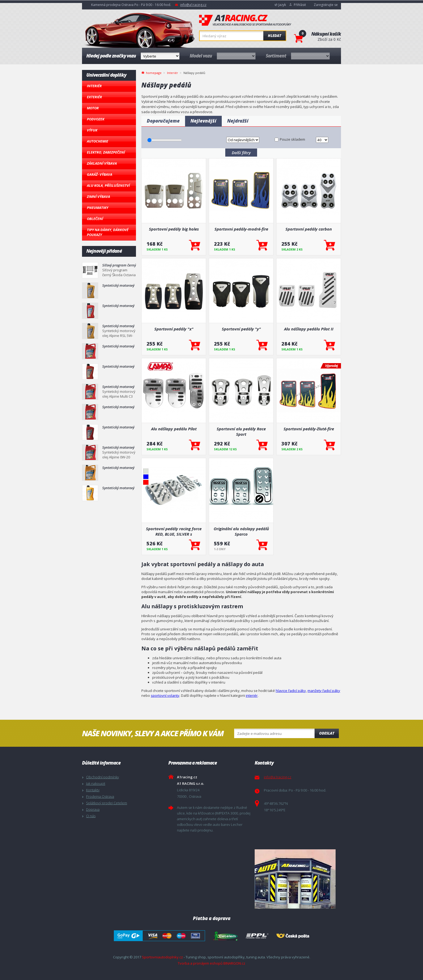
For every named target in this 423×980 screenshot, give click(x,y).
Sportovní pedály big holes (174, 229)
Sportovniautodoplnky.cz (162, 957)
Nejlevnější (203, 121)
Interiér (94, 86)
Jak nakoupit (96, 783)
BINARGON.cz (234, 963)
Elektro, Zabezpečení (106, 152)
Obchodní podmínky (103, 777)
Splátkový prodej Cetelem (107, 803)
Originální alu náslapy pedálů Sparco (241, 531)
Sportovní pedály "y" (241, 329)
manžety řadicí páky (324, 691)
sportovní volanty (165, 695)
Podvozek (96, 119)
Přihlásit (300, 5)
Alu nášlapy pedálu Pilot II (309, 329)
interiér (252, 695)
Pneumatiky (98, 208)
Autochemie (98, 141)
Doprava (93, 809)
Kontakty (93, 790)
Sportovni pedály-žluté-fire (309, 429)
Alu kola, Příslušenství (108, 185)
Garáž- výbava (100, 174)
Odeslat (327, 733)
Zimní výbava (98, 197)
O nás (91, 816)
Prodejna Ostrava (100, 796)
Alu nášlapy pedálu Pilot (174, 429)
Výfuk (92, 130)
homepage (154, 72)
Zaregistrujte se (326, 5)
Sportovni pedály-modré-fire (241, 229)
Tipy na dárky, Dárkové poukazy (108, 232)
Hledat (274, 36)
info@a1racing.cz (193, 5)
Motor (93, 108)
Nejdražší (238, 121)
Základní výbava (102, 163)
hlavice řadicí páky (291, 691)
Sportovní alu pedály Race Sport (241, 431)
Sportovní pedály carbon (309, 229)
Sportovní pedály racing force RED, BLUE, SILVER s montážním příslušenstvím (174, 531)
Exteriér (94, 97)
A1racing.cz (245, 20)
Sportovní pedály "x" (174, 329)
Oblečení (95, 219)
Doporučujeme (163, 121)
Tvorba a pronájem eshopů (200, 963)
